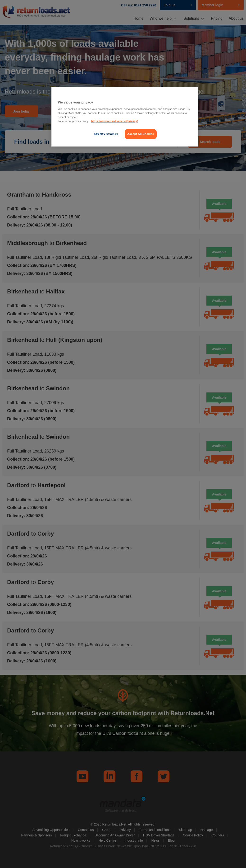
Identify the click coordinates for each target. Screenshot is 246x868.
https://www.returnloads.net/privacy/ (114, 121)
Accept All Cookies (141, 134)
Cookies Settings (106, 134)
